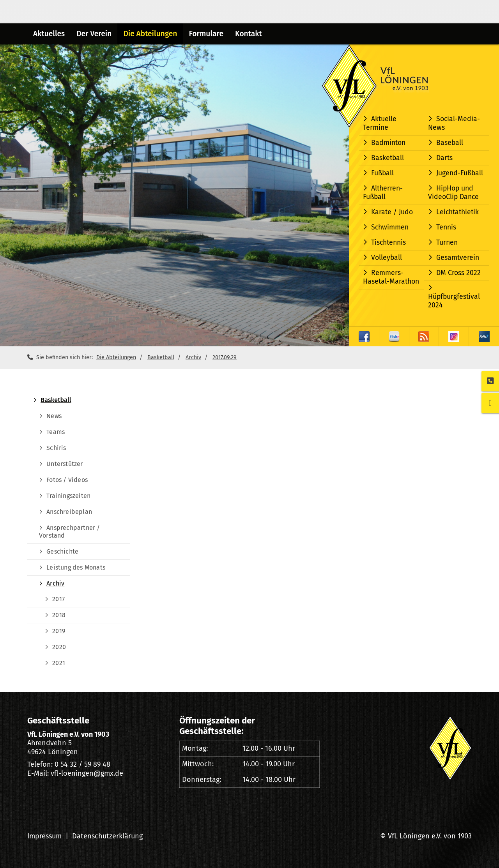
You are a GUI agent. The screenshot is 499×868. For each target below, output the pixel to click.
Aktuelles (49, 34)
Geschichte (62, 551)
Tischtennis (388, 243)
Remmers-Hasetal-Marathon (391, 277)
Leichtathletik (457, 212)
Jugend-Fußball (460, 173)
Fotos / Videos (67, 480)
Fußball (382, 173)
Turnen (447, 243)
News (54, 416)
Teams (56, 432)
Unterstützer (65, 464)
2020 (59, 647)
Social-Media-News (454, 123)
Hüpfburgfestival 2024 (454, 301)
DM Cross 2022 (458, 273)
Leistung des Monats (76, 567)
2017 (58, 599)
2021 (59, 663)
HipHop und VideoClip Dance (453, 193)
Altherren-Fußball (383, 193)
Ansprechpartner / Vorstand (70, 532)
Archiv (193, 357)
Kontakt (249, 34)
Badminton (388, 143)
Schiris (56, 448)
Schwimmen (390, 227)
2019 (59, 631)
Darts (444, 158)
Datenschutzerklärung (107, 836)
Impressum (44, 836)
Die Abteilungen (150, 34)
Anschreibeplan (69, 512)
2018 (59, 615)
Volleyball (387, 258)
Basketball (388, 158)
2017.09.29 (225, 357)
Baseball (450, 143)
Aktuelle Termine (380, 123)
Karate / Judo (392, 212)
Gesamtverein (458, 258)
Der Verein (94, 34)
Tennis (446, 227)
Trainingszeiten (68, 496)
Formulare (206, 34)
